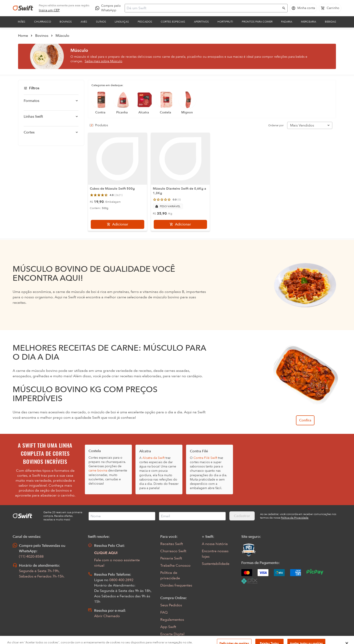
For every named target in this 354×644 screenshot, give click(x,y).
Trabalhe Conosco (175, 566)
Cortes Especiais (173, 22)
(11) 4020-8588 (31, 557)
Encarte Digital (172, 634)
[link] (49, 10)
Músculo (62, 36)
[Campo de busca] (203, 8)
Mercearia (309, 22)
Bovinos (66, 22)
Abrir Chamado (107, 616)
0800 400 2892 (121, 580)
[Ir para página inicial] (23, 8)
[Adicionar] (118, 224)
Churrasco (43, 22)
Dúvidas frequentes (176, 585)
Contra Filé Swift (205, 458)
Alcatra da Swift (154, 458)
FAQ (164, 612)
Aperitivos (201, 22)
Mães (22, 22)
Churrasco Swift (173, 551)
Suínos (101, 22)
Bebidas (331, 22)
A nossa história (215, 544)
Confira (305, 420)
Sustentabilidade (216, 564)
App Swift (168, 627)
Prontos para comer (257, 22)
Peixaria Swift (171, 558)
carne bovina (98, 470)
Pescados (145, 22)
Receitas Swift (172, 544)
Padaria (287, 22)
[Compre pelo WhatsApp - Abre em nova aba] (109, 8)
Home (23, 36)
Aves (84, 22)
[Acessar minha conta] (303, 8)
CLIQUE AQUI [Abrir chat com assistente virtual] (106, 553)
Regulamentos (172, 620)
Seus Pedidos (171, 605)
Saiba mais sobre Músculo (104, 61)
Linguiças (122, 22)
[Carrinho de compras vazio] (330, 8)
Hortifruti (225, 22)
